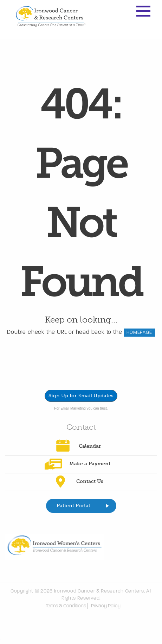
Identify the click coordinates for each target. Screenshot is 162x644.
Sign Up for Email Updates (81, 396)
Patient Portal (73, 506)
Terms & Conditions (66, 606)
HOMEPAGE (139, 332)
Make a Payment (90, 464)
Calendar (90, 446)
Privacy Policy (106, 606)
